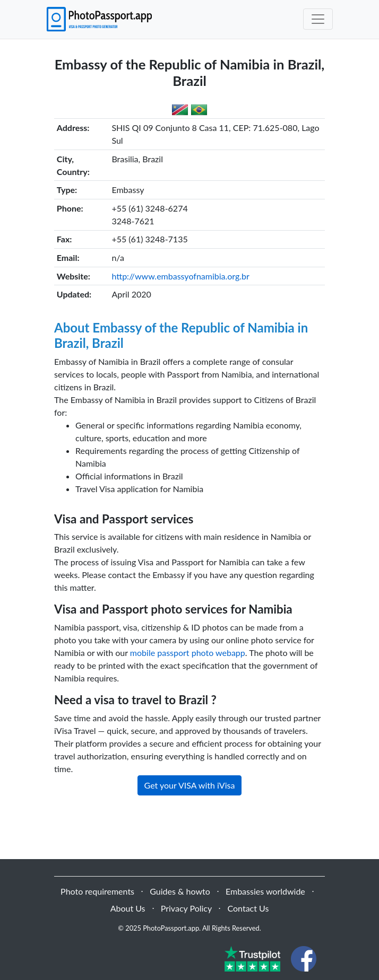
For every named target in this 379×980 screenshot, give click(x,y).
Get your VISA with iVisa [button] (190, 785)
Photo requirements (97, 891)
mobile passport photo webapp (188, 653)
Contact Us (248, 908)
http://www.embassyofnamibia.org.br (180, 276)
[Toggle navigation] (318, 19)
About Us (128, 908)
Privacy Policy (187, 908)
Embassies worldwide (265, 891)
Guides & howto (180, 891)
